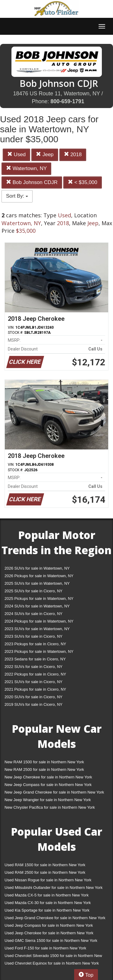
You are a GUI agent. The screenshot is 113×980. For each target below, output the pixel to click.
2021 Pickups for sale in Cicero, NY (35, 689)
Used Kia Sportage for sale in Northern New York (47, 910)
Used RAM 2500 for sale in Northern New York (45, 872)
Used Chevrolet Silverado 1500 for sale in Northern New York (53, 957)
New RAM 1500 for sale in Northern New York (44, 762)
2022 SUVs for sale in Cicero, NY (33, 667)
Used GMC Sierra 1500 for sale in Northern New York (51, 941)
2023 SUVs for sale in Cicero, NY (33, 636)
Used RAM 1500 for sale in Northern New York (45, 865)
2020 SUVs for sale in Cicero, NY (33, 697)
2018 (73, 155)
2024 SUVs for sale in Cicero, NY (33, 614)
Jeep (45, 155)
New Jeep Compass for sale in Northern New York (48, 785)
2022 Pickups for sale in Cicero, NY (35, 674)
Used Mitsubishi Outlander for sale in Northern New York (53, 888)
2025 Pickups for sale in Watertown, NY (39, 599)
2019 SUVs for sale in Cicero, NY (33, 704)
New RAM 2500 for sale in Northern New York (44, 770)
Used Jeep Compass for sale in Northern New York (49, 925)
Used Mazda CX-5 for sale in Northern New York (47, 895)
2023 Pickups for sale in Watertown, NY (39, 651)
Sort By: (17, 196)
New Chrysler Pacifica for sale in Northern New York (50, 807)
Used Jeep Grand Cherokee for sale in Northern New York (55, 918)
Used (16, 155)
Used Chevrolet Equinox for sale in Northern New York (52, 963)
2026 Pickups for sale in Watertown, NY (39, 576)
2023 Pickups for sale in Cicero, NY (35, 644)
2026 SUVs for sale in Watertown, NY (37, 568)
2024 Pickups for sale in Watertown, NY (39, 621)
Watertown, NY (26, 168)
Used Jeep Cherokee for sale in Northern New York (49, 933)
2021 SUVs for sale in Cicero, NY (33, 682)
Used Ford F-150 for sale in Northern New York (45, 948)
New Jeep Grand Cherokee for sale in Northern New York (54, 792)
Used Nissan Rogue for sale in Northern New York (48, 880)
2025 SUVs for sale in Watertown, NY (37, 583)
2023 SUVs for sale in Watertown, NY (37, 629)
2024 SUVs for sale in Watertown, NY (37, 606)
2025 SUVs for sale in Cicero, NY (33, 591)
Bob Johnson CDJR (32, 182)
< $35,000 (83, 182)
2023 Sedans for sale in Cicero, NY (35, 659)
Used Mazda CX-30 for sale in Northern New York (48, 903)
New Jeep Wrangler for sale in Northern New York (48, 800)
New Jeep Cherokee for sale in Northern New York (48, 777)
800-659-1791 (67, 101)
